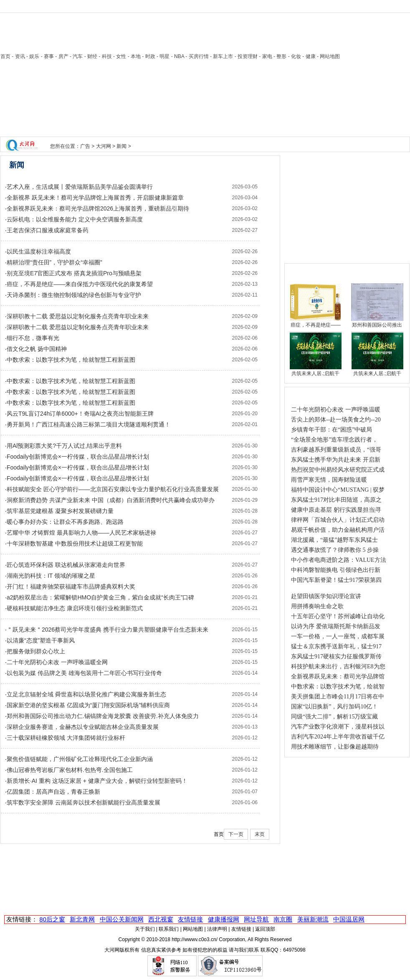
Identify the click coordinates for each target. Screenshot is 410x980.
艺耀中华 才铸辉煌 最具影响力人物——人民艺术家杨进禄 (81, 533)
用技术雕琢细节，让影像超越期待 (335, 747)
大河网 (104, 146)
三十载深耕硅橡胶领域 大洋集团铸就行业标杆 (66, 738)
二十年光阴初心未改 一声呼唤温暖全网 (57, 662)
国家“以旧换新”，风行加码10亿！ (334, 707)
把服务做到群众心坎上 (36, 651)
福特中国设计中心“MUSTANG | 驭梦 (338, 490)
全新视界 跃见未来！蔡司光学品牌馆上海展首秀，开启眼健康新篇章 (95, 198)
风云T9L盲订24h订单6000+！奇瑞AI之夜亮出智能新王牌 (80, 414)
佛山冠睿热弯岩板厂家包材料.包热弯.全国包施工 (70, 770)
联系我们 (169, 929)
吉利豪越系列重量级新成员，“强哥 (336, 450)
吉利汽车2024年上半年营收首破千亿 (338, 737)
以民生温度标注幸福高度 (39, 251)
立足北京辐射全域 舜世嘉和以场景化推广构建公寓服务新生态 (86, 694)
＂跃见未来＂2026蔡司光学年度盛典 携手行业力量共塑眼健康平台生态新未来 (108, 630)
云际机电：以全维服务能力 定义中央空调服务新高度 (75, 219)
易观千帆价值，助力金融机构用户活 (338, 530)
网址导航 (256, 919)
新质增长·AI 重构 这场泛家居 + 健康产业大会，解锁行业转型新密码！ (97, 781)
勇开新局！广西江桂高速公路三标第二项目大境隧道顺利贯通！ (89, 424)
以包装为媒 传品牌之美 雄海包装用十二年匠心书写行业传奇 (84, 673)
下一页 (236, 834)
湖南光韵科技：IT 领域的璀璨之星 (51, 576)
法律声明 (217, 929)
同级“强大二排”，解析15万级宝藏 (334, 717)
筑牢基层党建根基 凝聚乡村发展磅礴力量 (60, 511)
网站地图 (193, 929)
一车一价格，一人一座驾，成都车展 (338, 636)
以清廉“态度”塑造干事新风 (41, 640)
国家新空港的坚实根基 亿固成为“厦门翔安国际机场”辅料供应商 (88, 705)
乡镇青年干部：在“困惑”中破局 (332, 430)
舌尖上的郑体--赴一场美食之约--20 (336, 420)
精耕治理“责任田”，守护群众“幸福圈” (54, 262)
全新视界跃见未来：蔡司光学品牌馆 (338, 677)
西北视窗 (161, 919)
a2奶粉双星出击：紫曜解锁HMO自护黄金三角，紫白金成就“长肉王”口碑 (101, 597)
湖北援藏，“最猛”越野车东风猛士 (334, 540)
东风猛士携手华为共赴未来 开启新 (336, 460)
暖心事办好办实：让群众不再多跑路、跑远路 (65, 522)
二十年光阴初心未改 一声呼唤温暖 (336, 410)
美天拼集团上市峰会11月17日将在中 (338, 697)
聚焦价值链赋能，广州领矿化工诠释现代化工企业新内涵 (80, 759)
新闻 (121, 146)
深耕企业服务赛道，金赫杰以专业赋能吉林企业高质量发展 (83, 727)
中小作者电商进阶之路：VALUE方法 (339, 560)
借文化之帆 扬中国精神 (37, 349)
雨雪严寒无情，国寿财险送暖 (329, 480)
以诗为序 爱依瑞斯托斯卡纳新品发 (336, 626)
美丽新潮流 (313, 919)
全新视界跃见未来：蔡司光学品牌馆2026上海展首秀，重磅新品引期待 (98, 208)
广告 (85, 146)
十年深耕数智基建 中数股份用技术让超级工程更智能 (75, 543)
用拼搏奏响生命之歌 (317, 606)
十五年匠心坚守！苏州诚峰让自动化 (338, 616)
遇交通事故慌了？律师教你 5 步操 (335, 550)
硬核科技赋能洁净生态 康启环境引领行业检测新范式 (75, 608)
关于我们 (145, 929)
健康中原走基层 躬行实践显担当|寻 (336, 510)
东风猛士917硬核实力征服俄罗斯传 (336, 656)
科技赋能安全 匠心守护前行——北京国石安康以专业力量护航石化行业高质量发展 (113, 489)
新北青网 (82, 919)
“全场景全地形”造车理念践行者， (334, 440)
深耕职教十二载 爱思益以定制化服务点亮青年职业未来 (78, 316)
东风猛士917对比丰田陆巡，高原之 (336, 500)
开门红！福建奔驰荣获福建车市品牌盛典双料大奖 (71, 586)
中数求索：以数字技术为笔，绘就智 (338, 687)
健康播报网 (224, 919)
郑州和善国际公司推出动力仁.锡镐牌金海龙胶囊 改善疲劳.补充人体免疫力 (103, 716)
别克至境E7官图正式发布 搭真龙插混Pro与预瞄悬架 (74, 273)
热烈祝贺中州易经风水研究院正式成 (338, 470)
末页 (260, 834)
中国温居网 (349, 919)
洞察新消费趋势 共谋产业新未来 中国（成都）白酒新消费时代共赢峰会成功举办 (111, 500)
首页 (5, 56)
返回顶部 (265, 929)
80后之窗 (52, 919)
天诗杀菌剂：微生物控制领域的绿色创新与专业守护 (74, 295)
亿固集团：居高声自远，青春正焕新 (53, 792)
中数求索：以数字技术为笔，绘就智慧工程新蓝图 (71, 360)
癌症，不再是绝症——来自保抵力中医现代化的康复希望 (80, 284)
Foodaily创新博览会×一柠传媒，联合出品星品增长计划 (78, 457)
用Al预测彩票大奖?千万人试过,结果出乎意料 (64, 446)
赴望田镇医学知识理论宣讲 (326, 596)
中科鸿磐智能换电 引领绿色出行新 (336, 570)
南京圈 (283, 919)
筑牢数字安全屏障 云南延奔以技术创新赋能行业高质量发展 (84, 802)
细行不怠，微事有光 (33, 338)
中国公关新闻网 (122, 919)
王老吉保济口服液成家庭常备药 (48, 230)
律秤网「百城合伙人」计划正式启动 (338, 520)
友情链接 (190, 919)
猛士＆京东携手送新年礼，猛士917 (336, 646)
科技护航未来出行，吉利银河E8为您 (338, 666)
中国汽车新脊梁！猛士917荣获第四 (336, 580)
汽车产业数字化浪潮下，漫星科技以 (338, 727)
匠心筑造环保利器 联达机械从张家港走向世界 (66, 565)
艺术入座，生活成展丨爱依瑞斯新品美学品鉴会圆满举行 (80, 187)
